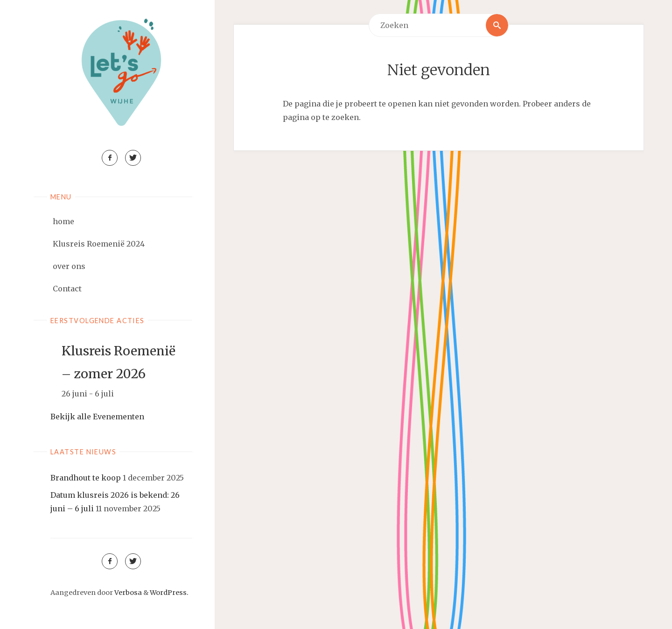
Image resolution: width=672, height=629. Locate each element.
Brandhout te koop (86, 478)
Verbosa (127, 593)
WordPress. (169, 593)
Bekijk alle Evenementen (97, 417)
